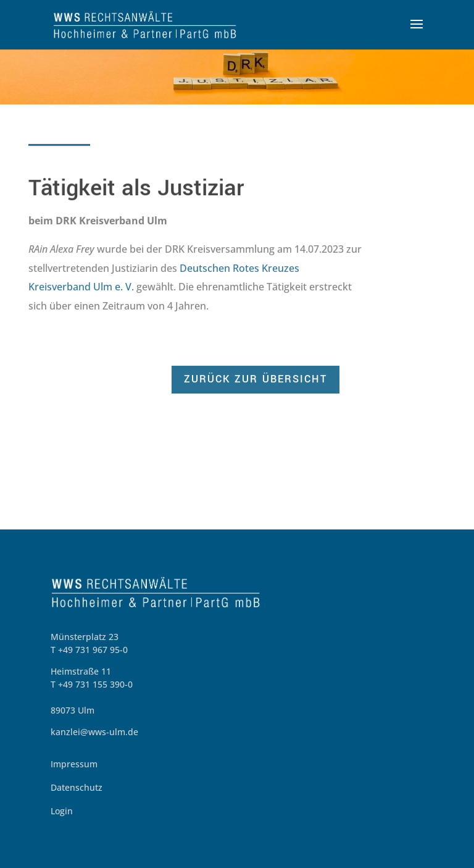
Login (62, 811)
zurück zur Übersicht (256, 380)
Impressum (74, 764)
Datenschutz (77, 787)
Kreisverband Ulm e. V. (81, 287)
